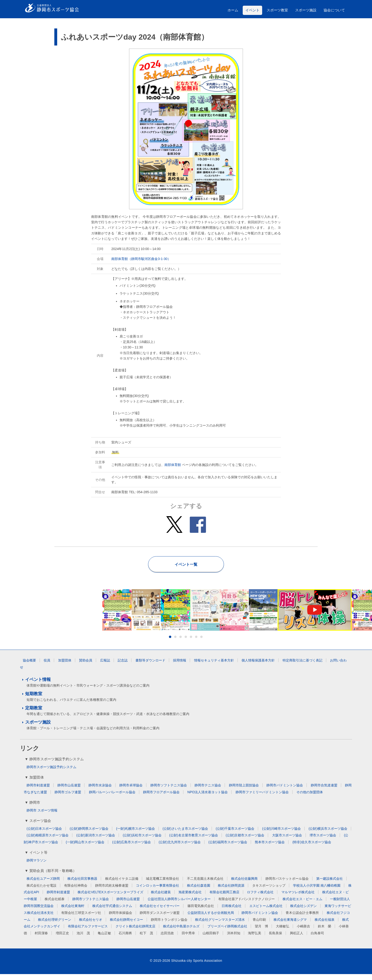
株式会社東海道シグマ (290, 925)
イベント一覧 (186, 564)
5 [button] (191, 643)
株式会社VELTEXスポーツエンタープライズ (111, 898)
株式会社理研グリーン (55, 925)
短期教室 (34, 700)
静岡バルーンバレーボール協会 (112, 798)
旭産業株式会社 (190, 898)
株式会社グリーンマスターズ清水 (220, 925)
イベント (252, 10)
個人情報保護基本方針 (258, 666)
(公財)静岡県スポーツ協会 (89, 834)
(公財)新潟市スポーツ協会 (96, 841)
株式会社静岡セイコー (126, 925)
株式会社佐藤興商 (244, 884)
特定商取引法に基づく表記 (302, 666)
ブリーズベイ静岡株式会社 (227, 932)
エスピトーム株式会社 (266, 912)
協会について (334, 10)
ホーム (233, 10)
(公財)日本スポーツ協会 (44, 834)
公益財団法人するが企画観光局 (211, 919)
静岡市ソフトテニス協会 (169, 791)
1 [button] (170, 643)
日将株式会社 (232, 912)
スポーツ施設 (306, 10)
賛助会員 (86, 666)
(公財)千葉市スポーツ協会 (235, 834)
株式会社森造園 (199, 891)
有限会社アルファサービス (88, 932)
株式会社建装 (161, 898)
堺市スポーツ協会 (323, 841)
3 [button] (181, 643)
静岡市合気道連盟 (324, 791)
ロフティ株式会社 (260, 898)
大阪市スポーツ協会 (287, 841)
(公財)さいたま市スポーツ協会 (185, 834)
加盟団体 (65, 666)
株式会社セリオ (91, 925)
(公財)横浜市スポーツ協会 (328, 834)
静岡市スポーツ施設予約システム (51, 773)
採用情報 (180, 666)
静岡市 (32, 816)
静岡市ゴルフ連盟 (68, 798)
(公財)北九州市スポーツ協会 (180, 848)
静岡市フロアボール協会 (161, 798)
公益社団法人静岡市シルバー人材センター (179, 905)
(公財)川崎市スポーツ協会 (281, 834)
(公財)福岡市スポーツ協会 (228, 848)
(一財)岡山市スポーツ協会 (85, 848)
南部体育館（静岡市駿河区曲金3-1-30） (141, 259)
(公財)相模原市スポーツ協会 (48, 841)
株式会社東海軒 (73, 912)
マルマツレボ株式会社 (298, 898)
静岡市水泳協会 (100, 791)
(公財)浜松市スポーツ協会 (142, 841)
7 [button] (201, 643)
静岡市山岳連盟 (69, 791)
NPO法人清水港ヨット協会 (208, 798)
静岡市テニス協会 (208, 791)
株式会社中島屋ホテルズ (181, 932)
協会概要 (29, 666)
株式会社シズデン (303, 912)
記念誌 (123, 666)
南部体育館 (173, 465)
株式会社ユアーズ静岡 (43, 884)
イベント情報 (38, 685)
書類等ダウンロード (150, 666)
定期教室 (34, 714)
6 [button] (196, 643)
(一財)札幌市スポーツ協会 (136, 834)
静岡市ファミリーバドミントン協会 (262, 798)
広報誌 (105, 666)
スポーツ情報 (47, 816)
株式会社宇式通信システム (112, 912)
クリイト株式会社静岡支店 (135, 932)
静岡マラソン (37, 866)
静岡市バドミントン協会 (285, 791)
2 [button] (175, 643)
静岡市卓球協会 (131, 791)
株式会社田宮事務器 (82, 884)
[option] (186, 613)
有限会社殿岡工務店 (224, 898)
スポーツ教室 (277, 10)
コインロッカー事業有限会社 (158, 891)
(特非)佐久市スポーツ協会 (312, 848)
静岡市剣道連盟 (38, 791)
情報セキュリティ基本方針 (214, 666)
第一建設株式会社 (330, 884)
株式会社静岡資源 (231, 891)
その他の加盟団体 (310, 798)
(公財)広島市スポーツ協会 (132, 848)
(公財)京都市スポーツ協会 (245, 841)
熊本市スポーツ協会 (270, 848)
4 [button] (186, 643)
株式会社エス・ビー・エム (302, 905)
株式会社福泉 (325, 925)
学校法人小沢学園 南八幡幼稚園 (317, 891)
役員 (47, 666)
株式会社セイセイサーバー (160, 912)
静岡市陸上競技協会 (244, 791)
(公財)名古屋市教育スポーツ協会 (193, 841)
